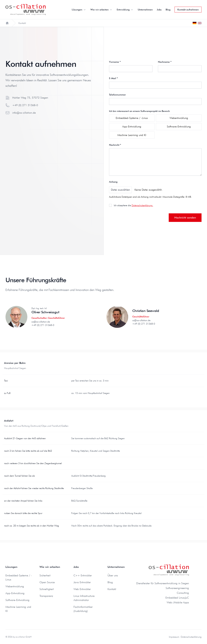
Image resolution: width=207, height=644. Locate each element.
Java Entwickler (82, 582)
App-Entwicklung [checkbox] (132, 126)
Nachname (165, 62)
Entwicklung (125, 10)
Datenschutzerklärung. (142, 205)
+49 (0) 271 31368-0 (25, 105)
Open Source (47, 582)
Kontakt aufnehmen (188, 10)
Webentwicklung (15, 586)
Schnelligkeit (47, 589)
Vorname (115, 62)
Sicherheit (45, 575)
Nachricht (115, 145)
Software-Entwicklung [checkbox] (179, 126)
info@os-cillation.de (24, 113)
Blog (168, 10)
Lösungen (79, 10)
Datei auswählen (120, 190)
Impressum (174, 637)
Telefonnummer (117, 95)
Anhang (113, 182)
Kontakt (112, 589)
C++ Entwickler (83, 575)
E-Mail (113, 78)
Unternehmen (145, 10)
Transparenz (46, 596)
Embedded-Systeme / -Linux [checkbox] (132, 118)
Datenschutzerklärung (191, 637)
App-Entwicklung (15, 593)
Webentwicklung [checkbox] (179, 118)
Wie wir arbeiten (102, 10)
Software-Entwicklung (17, 600)
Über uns (113, 575)
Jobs (159, 10)
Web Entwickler (82, 589)
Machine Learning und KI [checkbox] (132, 135)
